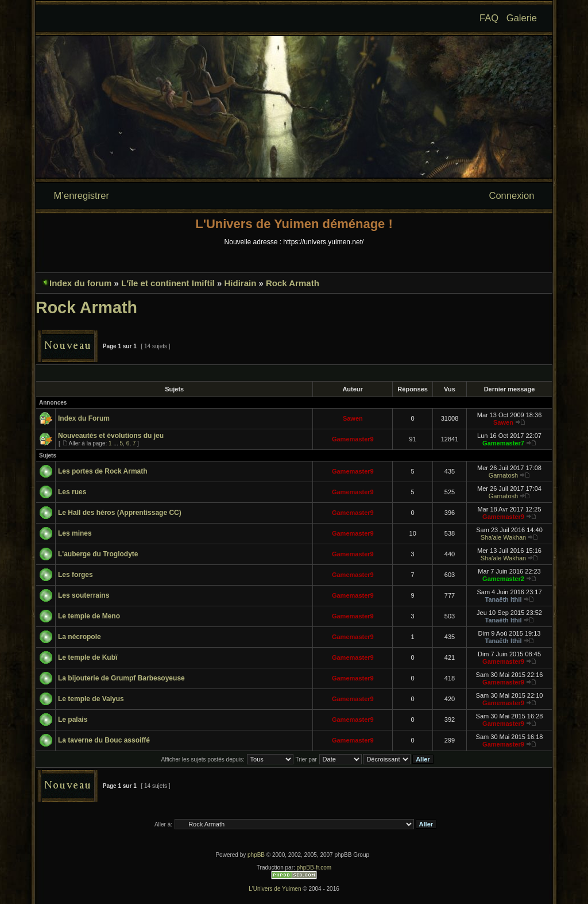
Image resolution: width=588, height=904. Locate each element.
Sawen (353, 418)
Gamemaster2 (503, 579)
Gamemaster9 (353, 439)
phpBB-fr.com (314, 868)
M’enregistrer (82, 195)
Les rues (72, 492)
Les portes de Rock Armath (103, 471)
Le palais (73, 720)
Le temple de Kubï (88, 657)
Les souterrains (84, 595)
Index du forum (80, 283)
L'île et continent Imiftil (168, 283)
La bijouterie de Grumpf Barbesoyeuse (121, 678)
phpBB (256, 855)
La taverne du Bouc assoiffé (104, 740)
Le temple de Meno (89, 616)
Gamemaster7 (503, 443)
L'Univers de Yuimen (275, 889)
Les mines (75, 533)
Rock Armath (293, 283)
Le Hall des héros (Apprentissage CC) (120, 513)
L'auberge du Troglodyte (98, 554)
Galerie (522, 18)
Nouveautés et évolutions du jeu (111, 436)
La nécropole (80, 637)
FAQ (489, 18)
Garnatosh (503, 475)
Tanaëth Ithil (503, 599)
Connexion (512, 195)
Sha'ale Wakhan (503, 537)
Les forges (76, 575)
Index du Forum (84, 418)
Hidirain (240, 283)
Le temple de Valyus (91, 699)
